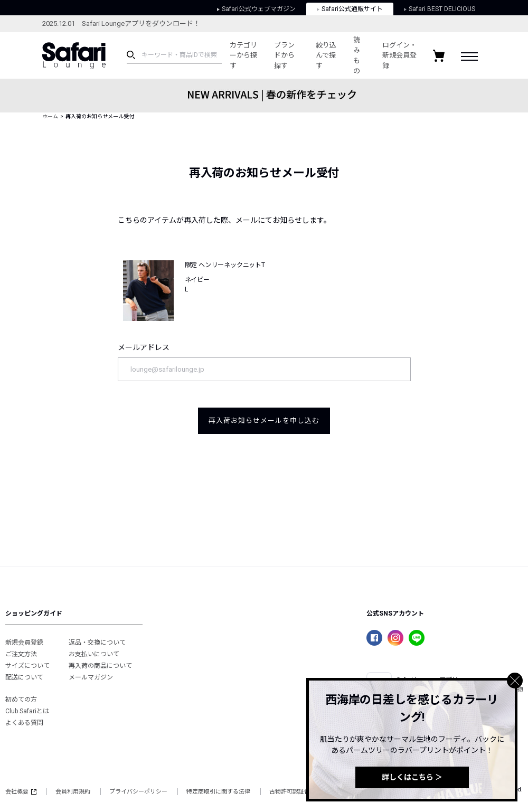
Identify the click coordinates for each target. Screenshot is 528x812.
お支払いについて (94, 654)
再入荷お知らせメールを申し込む (264, 421)
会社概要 (21, 792)
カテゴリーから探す (243, 55)
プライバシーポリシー (138, 792)
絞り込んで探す (326, 55)
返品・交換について (97, 643)
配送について (24, 677)
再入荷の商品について (100, 666)
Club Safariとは (27, 711)
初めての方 (21, 700)
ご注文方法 (21, 654)
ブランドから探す (284, 55)
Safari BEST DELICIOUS (440, 9)
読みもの (357, 55)
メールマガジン (91, 677)
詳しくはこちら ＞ (412, 777)
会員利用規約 (73, 792)
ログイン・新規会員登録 (399, 55)
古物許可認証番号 (293, 792)
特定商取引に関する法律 (218, 792)
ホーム (50, 116)
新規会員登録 (24, 643)
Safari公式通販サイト (350, 9)
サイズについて (27, 666)
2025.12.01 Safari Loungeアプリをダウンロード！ (121, 23)
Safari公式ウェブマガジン (256, 9)
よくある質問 (24, 723)
